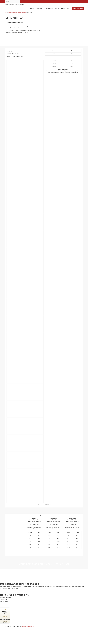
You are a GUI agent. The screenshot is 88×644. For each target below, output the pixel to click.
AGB (35, 630)
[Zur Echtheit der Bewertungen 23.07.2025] (5, 625)
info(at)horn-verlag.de (23, 5)
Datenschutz (30, 630)
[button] (28, 5)
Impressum (24, 630)
